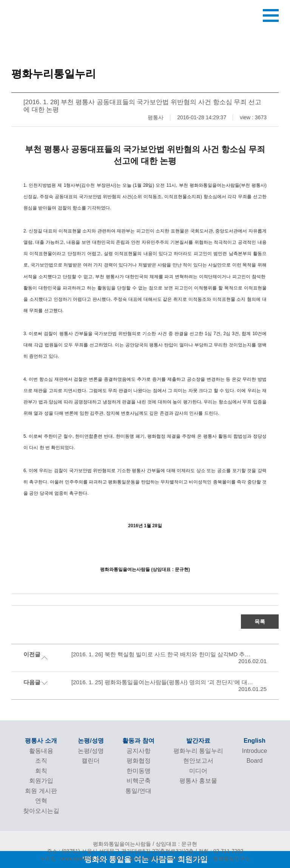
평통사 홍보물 (198, 781)
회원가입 (41, 781)
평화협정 (139, 761)
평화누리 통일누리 (198, 751)
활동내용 (41, 751)
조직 (41, 761)
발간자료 (198, 741)
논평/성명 (91, 741)
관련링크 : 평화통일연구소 (219, 859)
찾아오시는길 (41, 811)
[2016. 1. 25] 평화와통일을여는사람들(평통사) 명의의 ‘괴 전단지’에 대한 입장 (163, 682)
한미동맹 (139, 771)
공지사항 (139, 751)
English (255, 741)
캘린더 (91, 761)
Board (255, 761)
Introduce (255, 751)
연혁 (41, 801)
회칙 (41, 771)
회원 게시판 (41, 791)
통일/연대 (138, 791)
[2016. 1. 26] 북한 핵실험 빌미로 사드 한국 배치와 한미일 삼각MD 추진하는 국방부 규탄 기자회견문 (163, 654)
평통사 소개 (41, 741)
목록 (260, 622)
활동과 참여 (138, 741)
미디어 (198, 771)
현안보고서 (198, 761)
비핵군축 (139, 781)
